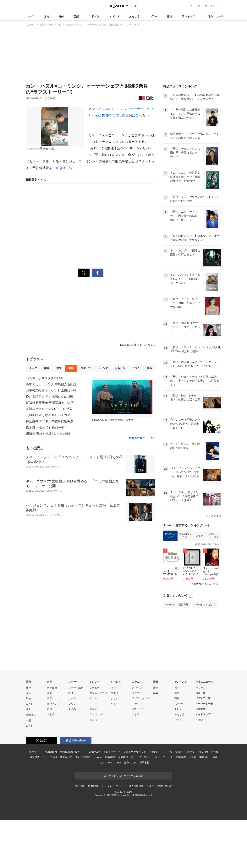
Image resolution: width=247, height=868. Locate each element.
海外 (61, 16)
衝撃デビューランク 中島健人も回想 (51, 384)
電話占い (190, 752)
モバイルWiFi (83, 757)
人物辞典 (200, 709)
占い (134, 757)
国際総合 (31, 715)
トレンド (114, 16)
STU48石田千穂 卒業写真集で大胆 (50, 403)
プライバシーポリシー (113, 786)
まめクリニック (112, 752)
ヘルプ (199, 720)
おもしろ (134, 16)
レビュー (95, 688)
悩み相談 (110, 757)
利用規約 (93, 786)
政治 (28, 698)
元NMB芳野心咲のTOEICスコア (48, 415)
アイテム (167, 752)
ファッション (97, 714)
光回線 (53, 757)
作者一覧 (200, 693)
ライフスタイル (141, 698)
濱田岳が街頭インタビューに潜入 (49, 409)
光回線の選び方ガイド (72, 752)
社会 (28, 688)
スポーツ (94, 16)
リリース (201, 688)
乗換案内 (181, 757)
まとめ (30, 704)
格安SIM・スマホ (208, 752)
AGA (118, 763)
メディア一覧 (203, 698)
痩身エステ (130, 763)
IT (91, 704)
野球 (71, 693)
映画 (50, 693)
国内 (47, 16)
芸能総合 (52, 688)
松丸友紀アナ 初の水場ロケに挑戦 (50, 397)
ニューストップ (199, 6)
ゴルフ (72, 704)
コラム (153, 16)
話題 (156, 693)
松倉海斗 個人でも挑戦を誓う (47, 427)
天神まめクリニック (135, 752)
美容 (215, 757)
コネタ (115, 693)
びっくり (116, 688)
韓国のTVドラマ (185, 536)
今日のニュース (214, 16)
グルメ (93, 709)
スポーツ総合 (76, 688)
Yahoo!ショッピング (205, 605)
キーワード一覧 (204, 704)
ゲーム (93, 698)
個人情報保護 (136, 786)
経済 (28, 693)
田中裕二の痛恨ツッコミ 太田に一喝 (51, 390)
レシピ (156, 757)
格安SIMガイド (38, 757)
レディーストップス (214, 536)
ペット (115, 704)
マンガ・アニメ (98, 693)
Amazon (169, 605)
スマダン (137, 688)
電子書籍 (144, 763)
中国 (28, 721)
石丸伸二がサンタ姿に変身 (44, 378)
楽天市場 (184, 605)
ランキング (188, 16)
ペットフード (105, 763)
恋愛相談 (123, 757)
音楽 (50, 698)
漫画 (169, 16)
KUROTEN (51, 752)
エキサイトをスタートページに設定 (123, 776)
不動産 (193, 757)
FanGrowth (94, 752)
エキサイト (216, 6)
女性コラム (138, 693)
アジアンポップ (170, 536)
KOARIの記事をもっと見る (138, 345)
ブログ (179, 752)
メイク (199, 536)
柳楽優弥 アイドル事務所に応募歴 (50, 421)
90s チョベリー (141, 709)
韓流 (50, 709)
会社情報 (80, 786)
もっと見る (213, 516)
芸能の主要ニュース (142, 438)
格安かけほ (66, 757)
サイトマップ (203, 714)
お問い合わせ (165, 786)
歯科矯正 (204, 757)
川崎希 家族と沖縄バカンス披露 (48, 434)
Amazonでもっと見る (205, 584)
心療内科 (154, 752)
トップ (33, 368)
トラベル (137, 704)
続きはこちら (66, 168)
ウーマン (144, 757)
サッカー (73, 698)
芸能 (76, 16)
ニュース (29, 16)
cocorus (98, 757)
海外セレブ (53, 704)
